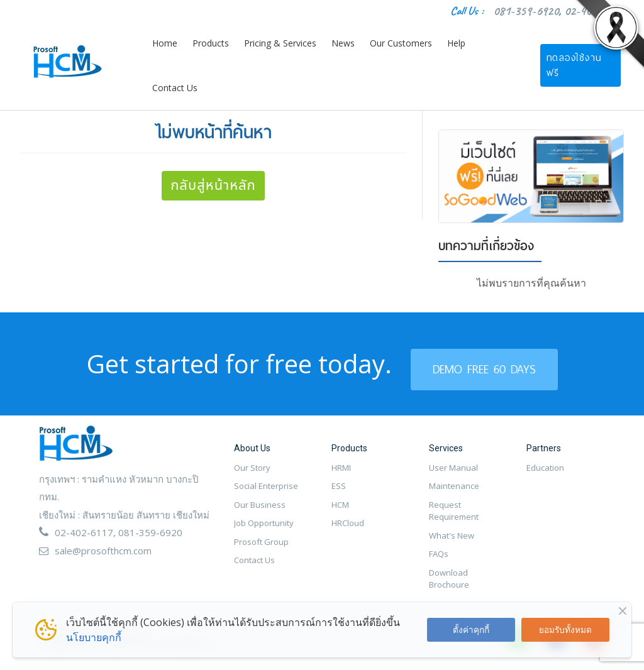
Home (165, 43)
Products (211, 43)
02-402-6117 (84, 532)
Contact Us (175, 88)
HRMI (341, 468)
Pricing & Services (280, 43)
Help (456, 43)
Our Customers (401, 43)
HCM (340, 505)
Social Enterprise (266, 486)
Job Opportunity (264, 523)
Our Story (252, 468)
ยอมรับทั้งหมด (565, 629)
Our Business (260, 505)
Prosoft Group (261, 542)
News (343, 43)
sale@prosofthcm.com (103, 551)
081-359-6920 (526, 11)
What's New (452, 535)
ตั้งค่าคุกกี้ (471, 629)
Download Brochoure (449, 579)
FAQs (439, 554)
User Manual (453, 468)
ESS (339, 486)
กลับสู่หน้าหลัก (213, 186)
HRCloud (348, 523)
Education (545, 468)
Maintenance (454, 486)
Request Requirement (454, 511)
